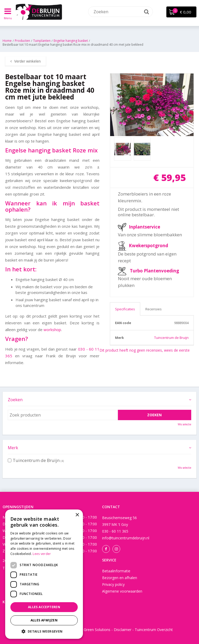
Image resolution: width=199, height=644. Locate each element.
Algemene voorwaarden (122, 591)
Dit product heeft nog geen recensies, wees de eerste (145, 350)
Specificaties (125, 309)
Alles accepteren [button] (44, 607)
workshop (52, 330)
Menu (8, 18)
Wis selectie (184, 424)
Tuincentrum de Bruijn (171, 338)
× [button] (77, 515)
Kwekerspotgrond (148, 246)
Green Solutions (97, 630)
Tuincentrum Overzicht (154, 630)
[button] (44, 631)
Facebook (106, 549)
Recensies (154, 309)
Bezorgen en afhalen (120, 578)
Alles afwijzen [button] (44, 620)
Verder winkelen (27, 61)
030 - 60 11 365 (115, 531)
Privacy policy (113, 584)
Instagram (116, 549)
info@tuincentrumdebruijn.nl (126, 538)
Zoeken (15, 400)
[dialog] (44, 574)
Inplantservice (144, 227)
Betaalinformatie (116, 571)
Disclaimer (123, 630)
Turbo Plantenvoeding (154, 271)
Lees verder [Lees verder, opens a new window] (42, 554)
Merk (13, 448)
